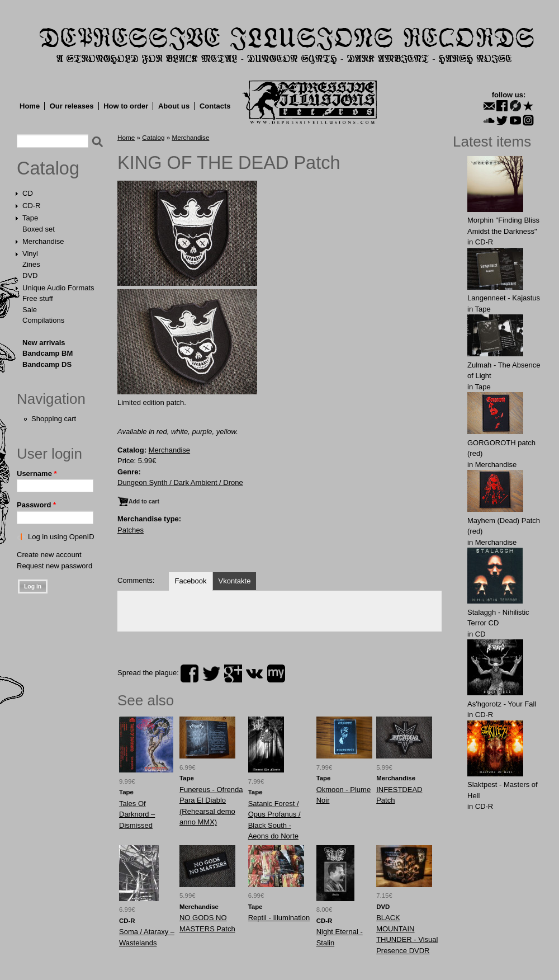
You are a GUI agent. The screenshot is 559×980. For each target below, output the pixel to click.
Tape (30, 218)
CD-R (32, 206)
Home (30, 106)
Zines (31, 264)
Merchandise (43, 241)
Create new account (49, 555)
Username (37, 473)
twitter (211, 673)
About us (174, 106)
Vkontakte (235, 581)
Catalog (48, 168)
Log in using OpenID (61, 537)
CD (28, 193)
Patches (131, 530)
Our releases (72, 106)
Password (36, 505)
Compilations (43, 320)
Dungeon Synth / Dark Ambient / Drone (180, 482)
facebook (190, 673)
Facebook (190, 581)
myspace (276, 673)
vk (254, 673)
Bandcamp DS (47, 364)
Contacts (215, 106)
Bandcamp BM (48, 353)
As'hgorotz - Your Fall (502, 704)
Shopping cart (54, 419)
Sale (30, 310)
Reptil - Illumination (279, 918)
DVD (30, 275)
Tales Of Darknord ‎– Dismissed (137, 814)
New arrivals (44, 343)
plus (233, 673)
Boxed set (39, 229)
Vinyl (30, 254)
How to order (126, 106)
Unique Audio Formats (58, 288)
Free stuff (38, 298)
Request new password (55, 566)
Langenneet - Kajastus (504, 298)
